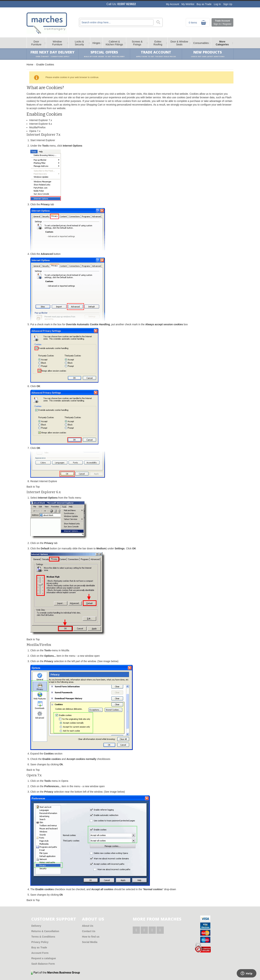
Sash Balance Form (43, 964)
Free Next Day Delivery (52, 54)
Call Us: (121, 4)
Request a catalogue (44, 958)
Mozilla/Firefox (37, 127)
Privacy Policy (40, 942)
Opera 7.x (35, 131)
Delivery (36, 926)
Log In (217, 4)
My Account (173, 4)
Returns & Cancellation (45, 931)
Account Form (40, 953)
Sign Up (228, 4)
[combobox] (117, 22)
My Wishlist (188, 4)
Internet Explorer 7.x (41, 120)
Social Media (90, 942)
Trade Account (222, 23)
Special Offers (104, 54)
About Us (88, 926)
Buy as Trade (204, 4)
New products (208, 54)
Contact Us (89, 931)
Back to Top (33, 487)
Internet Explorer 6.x (41, 124)
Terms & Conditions (43, 937)
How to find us (91, 937)
